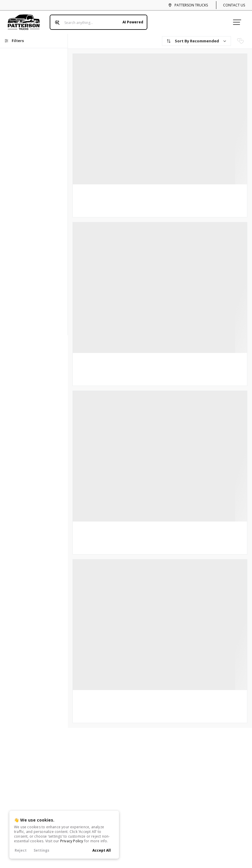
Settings (42, 850)
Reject (21, 850)
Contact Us (234, 5)
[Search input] (99, 22)
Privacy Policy (72, 841)
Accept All (102, 850)
